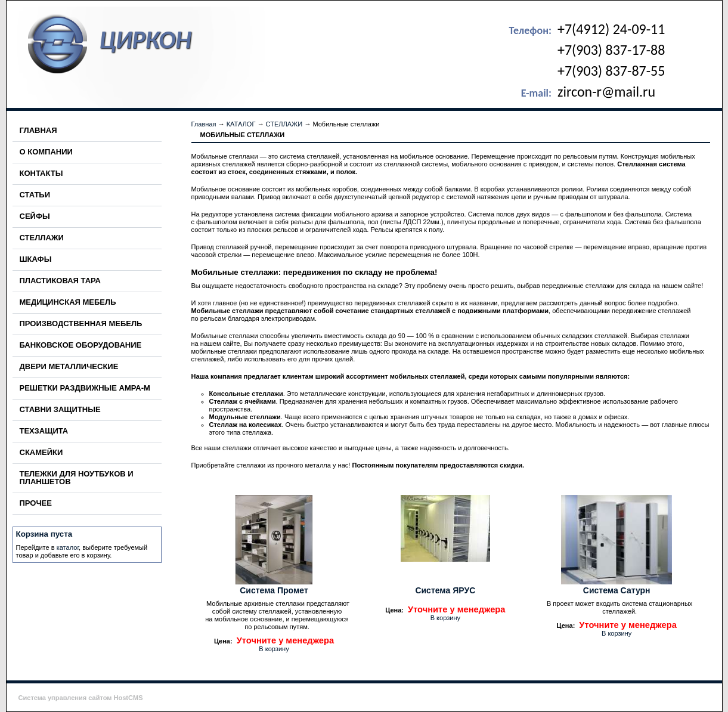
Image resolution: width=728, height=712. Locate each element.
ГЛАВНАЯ (38, 130)
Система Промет (274, 590)
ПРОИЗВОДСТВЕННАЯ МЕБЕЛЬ (81, 324)
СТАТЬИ (35, 195)
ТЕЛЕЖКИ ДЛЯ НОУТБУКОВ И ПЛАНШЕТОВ (77, 478)
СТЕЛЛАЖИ (42, 238)
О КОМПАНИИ (46, 152)
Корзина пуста (44, 534)
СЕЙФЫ (35, 216)
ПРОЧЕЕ (36, 503)
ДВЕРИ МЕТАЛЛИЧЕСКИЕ (69, 366)
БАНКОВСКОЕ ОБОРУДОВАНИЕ (81, 345)
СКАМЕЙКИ (41, 452)
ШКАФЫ (36, 259)
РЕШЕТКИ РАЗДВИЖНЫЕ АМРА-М (85, 388)
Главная (204, 124)
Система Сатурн (617, 590)
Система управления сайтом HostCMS (81, 698)
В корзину (274, 649)
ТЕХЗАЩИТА (44, 431)
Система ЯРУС (445, 590)
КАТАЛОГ (241, 124)
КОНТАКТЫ (41, 173)
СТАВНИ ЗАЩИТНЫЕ (60, 409)
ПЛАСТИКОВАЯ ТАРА (60, 281)
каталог (68, 547)
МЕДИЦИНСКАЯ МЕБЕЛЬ (68, 302)
